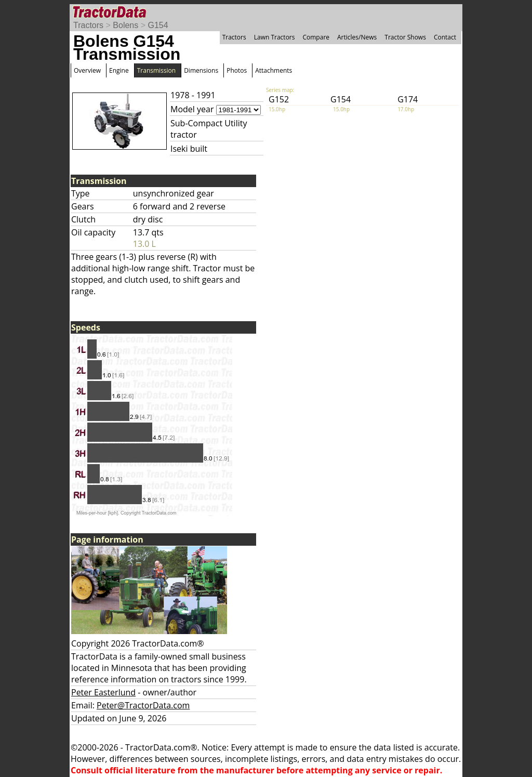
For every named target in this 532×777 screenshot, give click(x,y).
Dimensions (201, 70)
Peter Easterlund (103, 692)
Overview (87, 70)
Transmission (156, 70)
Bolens (125, 25)
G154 (158, 25)
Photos (237, 70)
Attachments (274, 70)
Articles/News (357, 37)
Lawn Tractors (275, 37)
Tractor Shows (405, 37)
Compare (316, 37)
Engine (119, 70)
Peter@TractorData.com (143, 705)
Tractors (88, 25)
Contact (445, 37)
